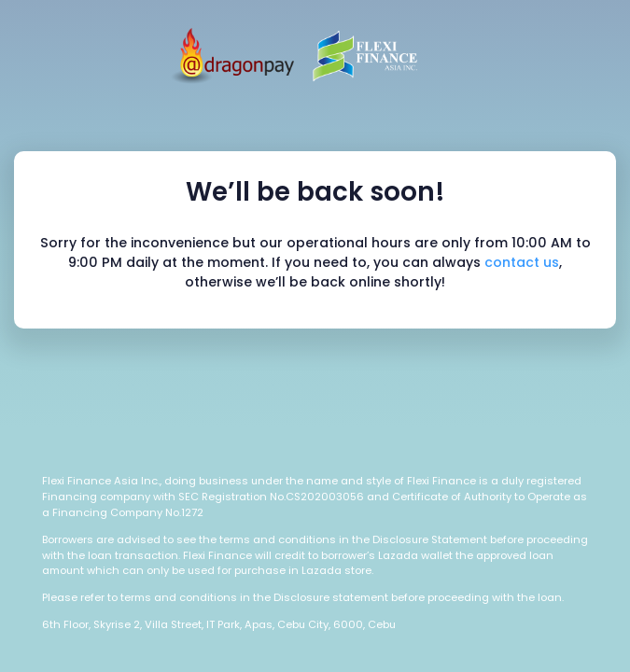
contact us (522, 262)
